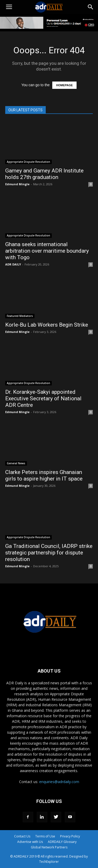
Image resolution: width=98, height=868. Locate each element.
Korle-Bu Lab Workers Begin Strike (47, 325)
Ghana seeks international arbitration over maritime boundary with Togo (47, 251)
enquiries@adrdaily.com (59, 782)
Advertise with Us (30, 842)
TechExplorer (49, 862)
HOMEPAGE (64, 85)
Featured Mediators (20, 316)
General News (16, 463)
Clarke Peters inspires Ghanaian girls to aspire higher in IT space (44, 475)
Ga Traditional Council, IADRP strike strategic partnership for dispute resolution (49, 553)
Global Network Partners (49, 847)
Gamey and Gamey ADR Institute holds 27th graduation (44, 174)
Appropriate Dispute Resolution (28, 162)
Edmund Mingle (17, 184)
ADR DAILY (13, 264)
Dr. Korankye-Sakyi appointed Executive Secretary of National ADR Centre (43, 398)
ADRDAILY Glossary (62, 842)
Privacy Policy (70, 836)
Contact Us (22, 836)
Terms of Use (45, 836)
